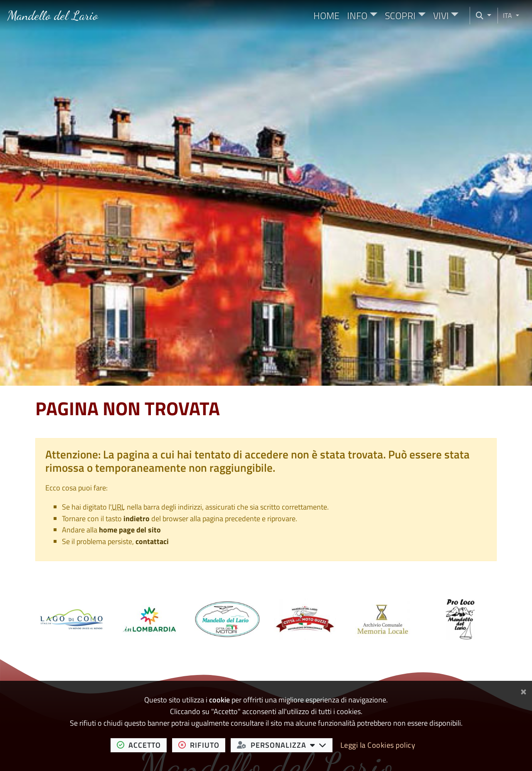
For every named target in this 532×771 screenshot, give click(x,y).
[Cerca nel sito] (481, 16)
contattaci (152, 541)
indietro (137, 519)
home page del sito (130, 530)
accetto (142, 745)
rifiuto (202, 745)
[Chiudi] (523, 690)
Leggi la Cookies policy (378, 745)
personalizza (285, 745)
